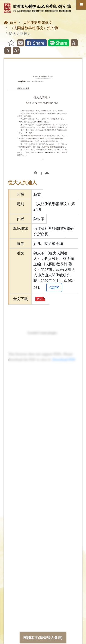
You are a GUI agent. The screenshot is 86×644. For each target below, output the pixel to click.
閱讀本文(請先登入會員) (43, 638)
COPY (54, 288)
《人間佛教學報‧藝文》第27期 (34, 28)
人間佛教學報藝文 (38, 23)
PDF (40, 299)
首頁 (10, 23)
